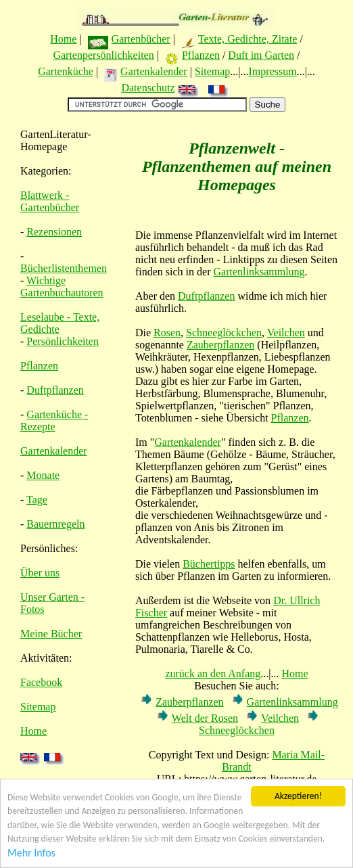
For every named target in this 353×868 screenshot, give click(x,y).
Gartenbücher (141, 39)
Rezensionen (54, 232)
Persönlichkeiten (63, 341)
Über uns (40, 573)
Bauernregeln (55, 524)
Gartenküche (66, 71)
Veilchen (286, 333)
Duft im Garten (261, 55)
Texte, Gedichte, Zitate (248, 39)
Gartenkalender (154, 71)
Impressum (273, 71)
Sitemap (212, 71)
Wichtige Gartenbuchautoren (62, 287)
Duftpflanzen (55, 390)
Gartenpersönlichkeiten (103, 55)
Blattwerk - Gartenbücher (50, 201)
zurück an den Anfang (213, 673)
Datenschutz (148, 88)
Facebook (41, 682)
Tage (37, 500)
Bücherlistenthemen (64, 268)
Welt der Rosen (205, 718)
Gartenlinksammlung (259, 272)
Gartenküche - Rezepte (54, 420)
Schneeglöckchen (224, 333)
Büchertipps (209, 564)
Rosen (167, 333)
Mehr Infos (31, 853)
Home (63, 39)
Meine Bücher (51, 634)
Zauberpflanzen (220, 345)
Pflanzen (201, 55)
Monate (43, 475)
